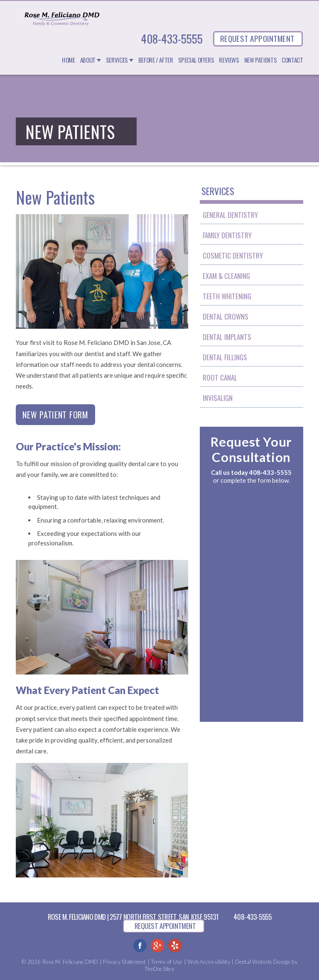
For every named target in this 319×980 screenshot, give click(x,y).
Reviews (229, 60)
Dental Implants (227, 337)
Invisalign (218, 398)
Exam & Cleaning (226, 276)
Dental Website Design (263, 962)
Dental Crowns (226, 316)
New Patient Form (55, 415)
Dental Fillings (225, 357)
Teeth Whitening (227, 296)
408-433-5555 (172, 39)
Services (117, 60)
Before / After (156, 60)
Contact (292, 60)
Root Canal (220, 378)
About (88, 60)
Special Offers (196, 60)
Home (69, 60)
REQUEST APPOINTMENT (257, 38)
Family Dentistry (227, 235)
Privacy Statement (124, 962)
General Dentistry (230, 215)
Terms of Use (167, 962)
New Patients (261, 60)
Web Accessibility (209, 962)
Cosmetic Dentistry (233, 255)
